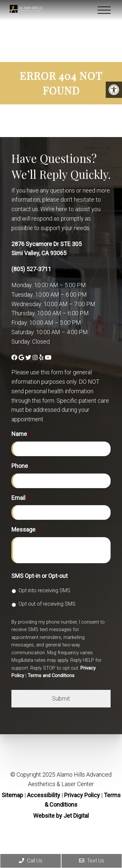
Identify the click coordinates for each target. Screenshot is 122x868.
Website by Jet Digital (61, 816)
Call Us (31, 861)
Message (26, 529)
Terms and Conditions (51, 675)
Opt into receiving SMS (44, 590)
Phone (22, 466)
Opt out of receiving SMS (47, 604)
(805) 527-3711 (31, 269)
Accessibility (44, 795)
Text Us (92, 861)
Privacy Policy (83, 795)
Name (22, 434)
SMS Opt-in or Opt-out (40, 576)
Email (21, 498)
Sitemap (12, 795)
